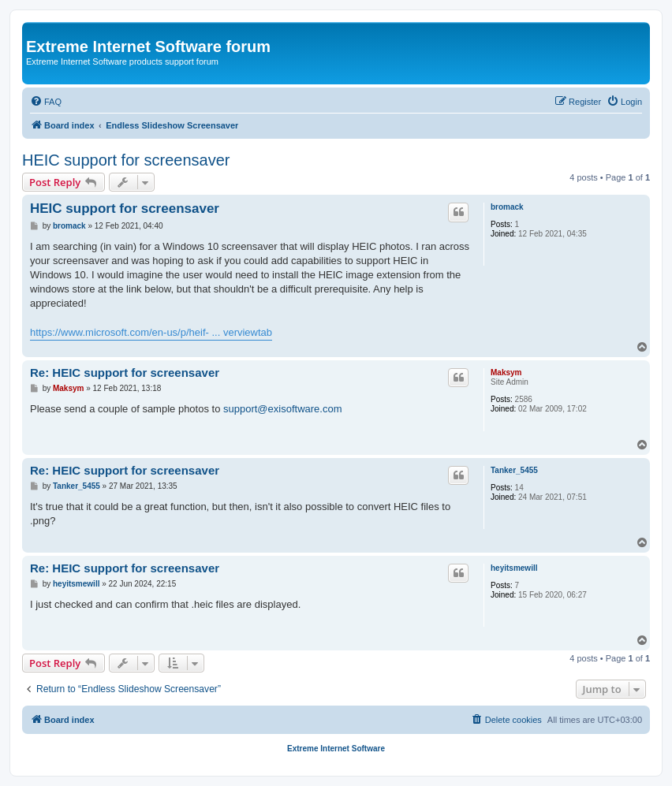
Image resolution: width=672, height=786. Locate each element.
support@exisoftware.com (282, 409)
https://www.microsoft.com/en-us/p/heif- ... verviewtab (151, 332)
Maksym (506, 373)
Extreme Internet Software (336, 749)
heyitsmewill (514, 568)
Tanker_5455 (514, 470)
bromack (507, 207)
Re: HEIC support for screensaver (125, 373)
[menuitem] (46, 102)
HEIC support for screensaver (126, 160)
